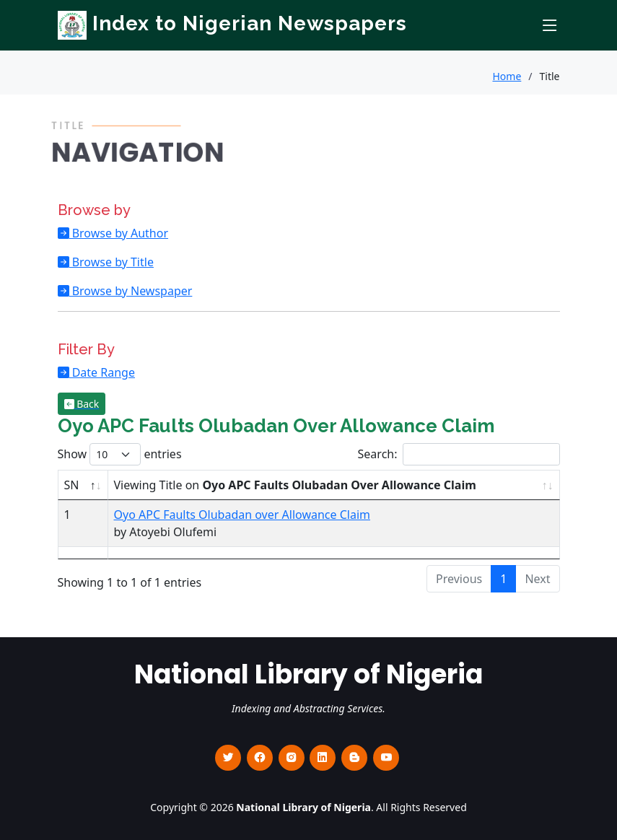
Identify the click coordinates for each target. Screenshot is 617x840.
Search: (459, 454)
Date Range (102, 372)
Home (507, 76)
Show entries (120, 454)
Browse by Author (119, 233)
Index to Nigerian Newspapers (232, 23)
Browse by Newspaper (131, 291)
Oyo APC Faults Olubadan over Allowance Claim (242, 515)
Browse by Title (111, 262)
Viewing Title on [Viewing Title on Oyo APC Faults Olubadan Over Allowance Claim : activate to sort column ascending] (295, 485)
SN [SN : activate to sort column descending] (72, 485)
